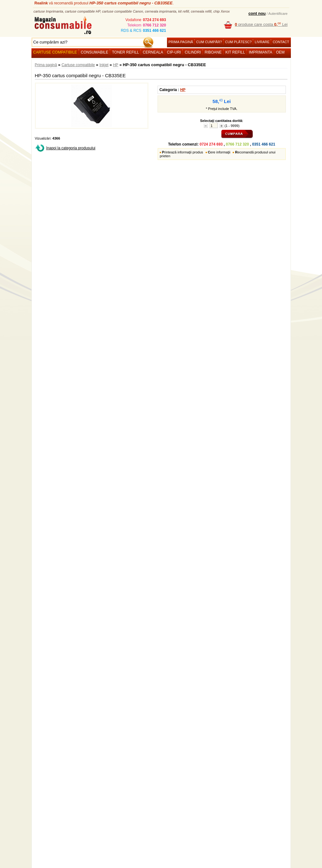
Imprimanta (260, 52)
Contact (281, 42)
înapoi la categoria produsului (71, 148)
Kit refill (235, 52)
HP (116, 65)
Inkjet (104, 65)
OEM (280, 52)
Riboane (213, 52)
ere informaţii (219, 152)
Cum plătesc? (238, 42)
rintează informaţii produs (183, 152)
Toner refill (125, 52)
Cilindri (193, 52)
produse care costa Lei (261, 24)
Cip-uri (174, 52)
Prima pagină (181, 42)
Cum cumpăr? (209, 42)
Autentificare (278, 14)
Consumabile (94, 52)
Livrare (262, 42)
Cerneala (153, 52)
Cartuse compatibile (55, 52)
